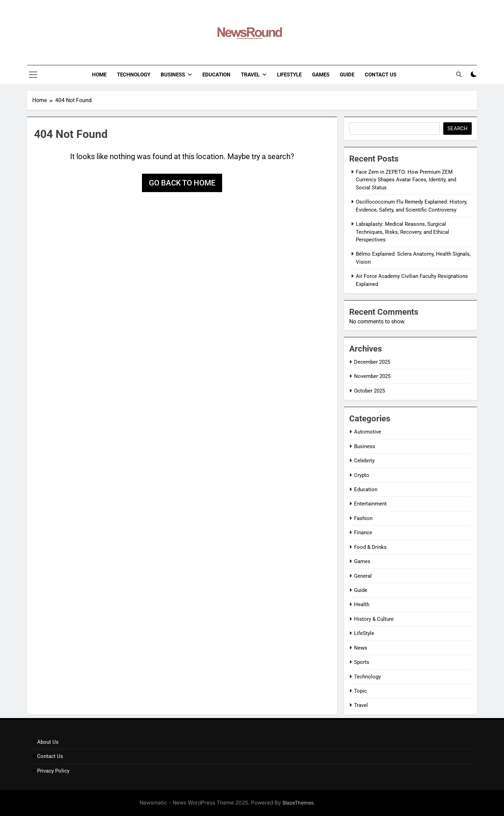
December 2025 (372, 362)
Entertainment (370, 504)
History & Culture (374, 619)
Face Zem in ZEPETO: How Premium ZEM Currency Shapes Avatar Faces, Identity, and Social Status (406, 180)
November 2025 (372, 376)
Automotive (368, 432)
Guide (347, 75)
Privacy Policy (53, 771)
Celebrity (364, 461)
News (361, 648)
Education (216, 75)
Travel (250, 75)
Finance (363, 533)
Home (99, 75)
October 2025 (369, 391)
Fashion (363, 518)
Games (321, 75)
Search (457, 129)
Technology (134, 75)
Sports (362, 662)
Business (173, 75)
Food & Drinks (370, 547)
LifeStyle (289, 75)
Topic (360, 691)
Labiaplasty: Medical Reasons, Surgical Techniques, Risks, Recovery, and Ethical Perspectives (402, 232)
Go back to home (182, 183)
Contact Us (381, 75)
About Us (48, 742)
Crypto (362, 475)
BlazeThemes (298, 803)
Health (362, 604)
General (363, 576)
